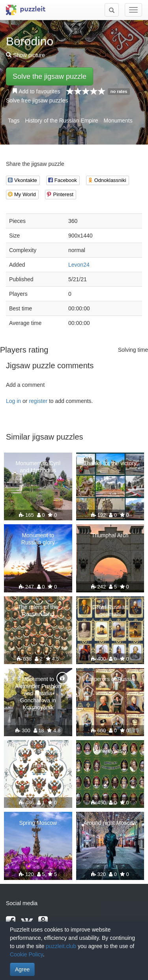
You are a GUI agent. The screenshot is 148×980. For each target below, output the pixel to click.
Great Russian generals (110, 611)
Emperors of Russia (110, 679)
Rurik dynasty (110, 751)
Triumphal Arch (110, 535)
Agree (22, 969)
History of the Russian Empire (61, 121)
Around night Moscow (110, 823)
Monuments (118, 121)
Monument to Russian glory (38, 539)
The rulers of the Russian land (38, 611)
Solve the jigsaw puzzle (50, 76)
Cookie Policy (26, 954)
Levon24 (79, 265)
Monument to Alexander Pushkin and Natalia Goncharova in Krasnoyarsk (38, 693)
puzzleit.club (61, 946)
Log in (13, 401)
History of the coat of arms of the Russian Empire (38, 758)
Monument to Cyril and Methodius (38, 467)
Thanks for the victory (110, 463)
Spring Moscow (38, 823)
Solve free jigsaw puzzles (37, 100)
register (38, 401)
